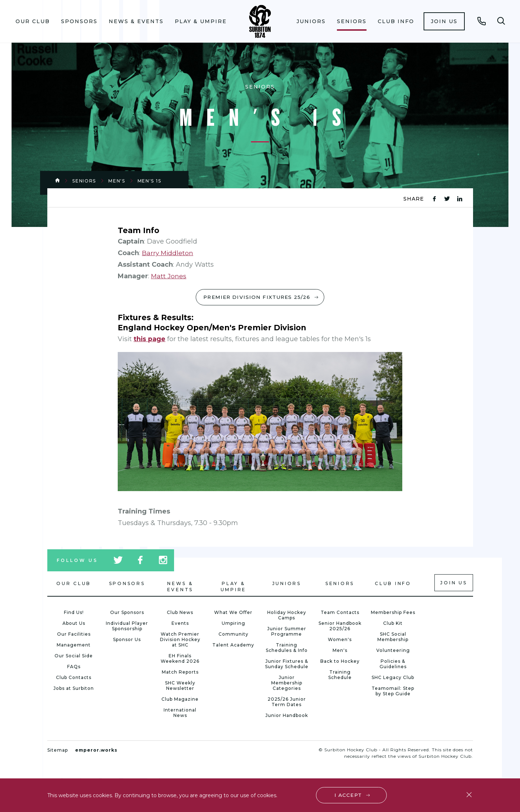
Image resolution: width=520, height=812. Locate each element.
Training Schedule (340, 675)
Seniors (352, 21)
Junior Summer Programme (287, 632)
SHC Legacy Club (393, 678)
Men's (117, 181)
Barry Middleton (168, 253)
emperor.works (96, 751)
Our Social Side (74, 656)
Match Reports (180, 673)
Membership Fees (393, 613)
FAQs (74, 667)
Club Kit (393, 624)
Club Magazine (180, 700)
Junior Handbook (287, 716)
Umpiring (233, 624)
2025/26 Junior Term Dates (287, 703)
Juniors (311, 21)
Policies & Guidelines (393, 665)
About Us (74, 624)
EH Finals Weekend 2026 (180, 659)
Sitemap (58, 751)
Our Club (33, 21)
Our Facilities (74, 635)
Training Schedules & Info (287, 648)
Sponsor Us (127, 640)
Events (180, 624)
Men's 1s (149, 181)
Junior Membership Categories (287, 684)
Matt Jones (169, 276)
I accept (348, 795)
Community (233, 635)
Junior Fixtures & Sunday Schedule (287, 665)
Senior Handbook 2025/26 (340, 627)
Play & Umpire (201, 21)
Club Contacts (74, 678)
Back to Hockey (340, 662)
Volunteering (393, 651)
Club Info (396, 21)
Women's (340, 640)
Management (74, 646)
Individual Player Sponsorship (127, 627)
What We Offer (233, 613)
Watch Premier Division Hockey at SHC (180, 640)
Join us (444, 21)
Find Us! (74, 613)
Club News (180, 613)
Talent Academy (233, 646)
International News (180, 713)
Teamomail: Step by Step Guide (393, 692)
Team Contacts (340, 613)
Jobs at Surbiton (74, 689)
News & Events (136, 21)
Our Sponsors (127, 613)
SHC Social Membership (393, 637)
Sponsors (79, 21)
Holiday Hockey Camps (287, 616)
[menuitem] (33, 21)
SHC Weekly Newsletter (180, 686)
